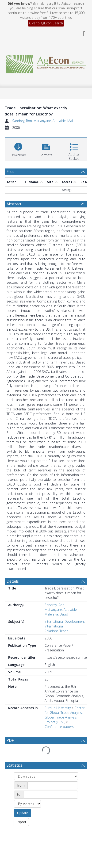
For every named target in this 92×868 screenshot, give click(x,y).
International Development (65, 621)
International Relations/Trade (56, 629)
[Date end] (51, 795)
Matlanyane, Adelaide (50, 121)
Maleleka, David (56, 614)
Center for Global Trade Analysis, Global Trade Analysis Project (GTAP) (65, 715)
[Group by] (46, 776)
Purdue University (58, 708)
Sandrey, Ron (22, 121)
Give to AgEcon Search (46, 23)
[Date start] (53, 785)
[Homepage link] (46, 63)
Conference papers (59, 727)
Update (23, 813)
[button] (46, 149)
